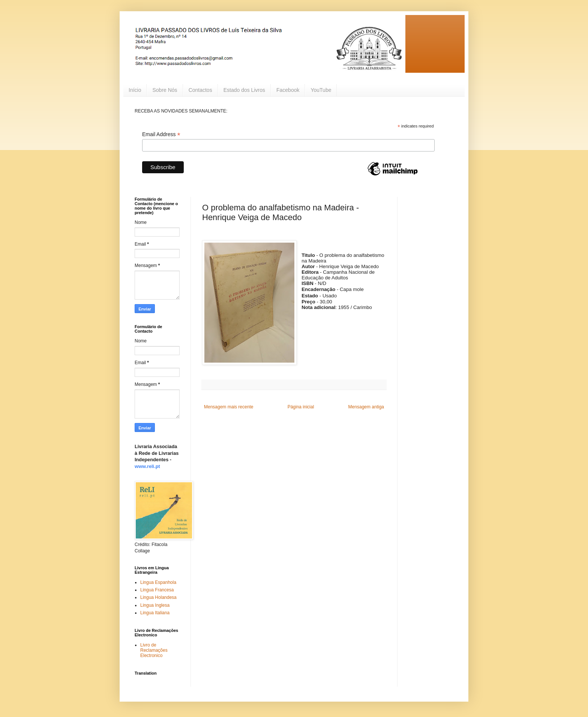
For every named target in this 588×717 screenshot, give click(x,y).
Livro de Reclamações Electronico (154, 650)
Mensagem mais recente (229, 407)
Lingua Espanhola (158, 582)
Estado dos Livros (244, 90)
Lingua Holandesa (158, 597)
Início (135, 90)
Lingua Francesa (157, 590)
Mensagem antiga (366, 407)
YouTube (321, 90)
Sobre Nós (165, 90)
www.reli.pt (147, 466)
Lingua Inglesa (155, 605)
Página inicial (301, 407)
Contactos (200, 90)
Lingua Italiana (155, 613)
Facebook (288, 90)
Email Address (161, 134)
